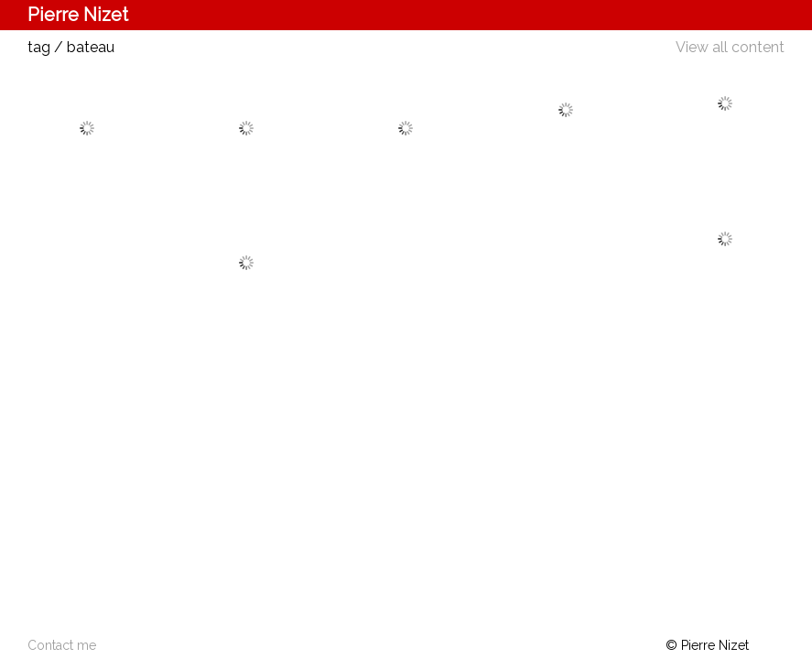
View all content (730, 47)
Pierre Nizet (78, 15)
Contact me (62, 645)
